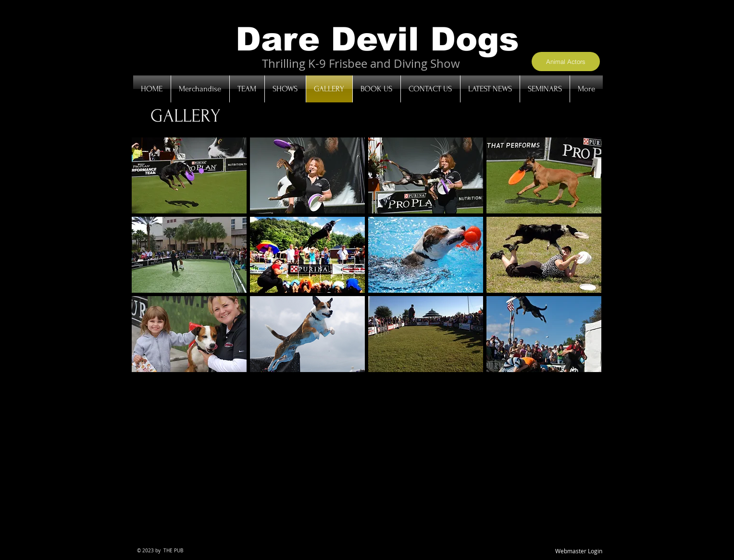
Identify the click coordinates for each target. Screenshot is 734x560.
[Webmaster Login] (579, 552)
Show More (366, 380)
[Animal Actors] (566, 62)
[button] (189, 175)
